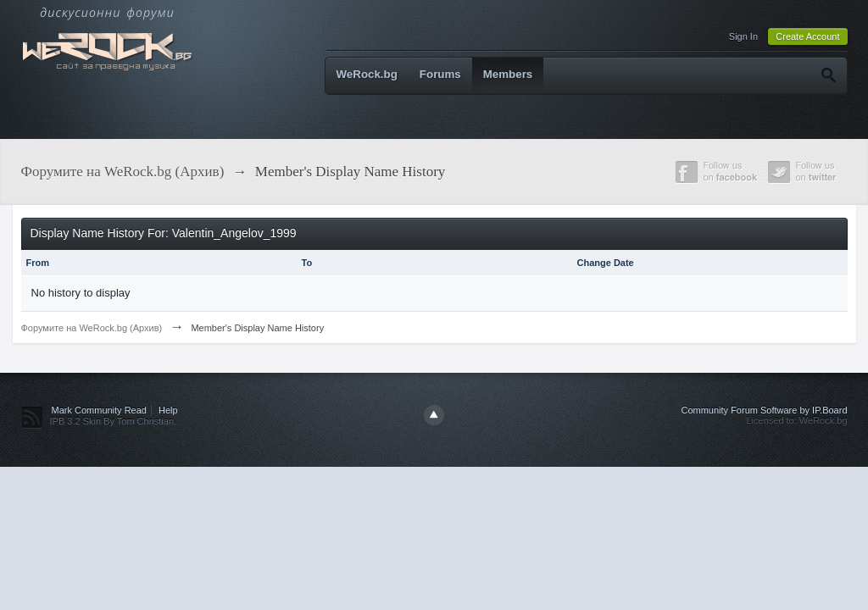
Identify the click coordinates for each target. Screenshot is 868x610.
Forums (440, 74)
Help (168, 410)
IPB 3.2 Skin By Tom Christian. (114, 421)
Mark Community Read (99, 410)
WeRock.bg (367, 74)
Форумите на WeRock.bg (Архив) (92, 328)
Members (508, 74)
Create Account (807, 36)
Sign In (743, 36)
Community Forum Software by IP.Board (764, 410)
